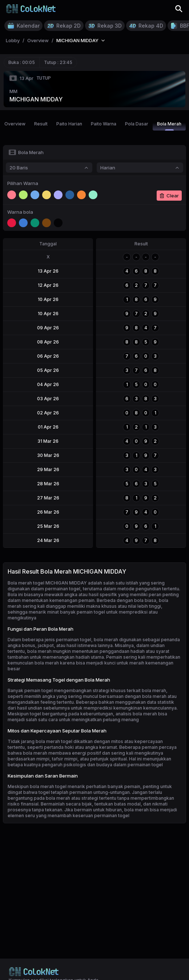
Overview (15, 124)
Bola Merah (169, 126)
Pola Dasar (137, 124)
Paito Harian (69, 124)
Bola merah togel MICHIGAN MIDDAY (47, 583)
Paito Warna (104, 124)
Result (41, 124)
